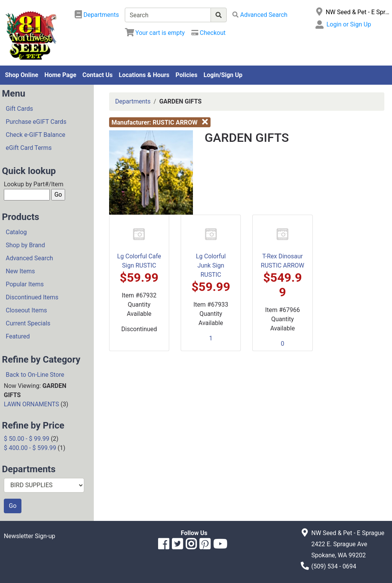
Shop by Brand (25, 245)
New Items (20, 271)
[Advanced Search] (260, 15)
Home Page (60, 75)
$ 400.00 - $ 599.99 (30, 448)
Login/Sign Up (223, 75)
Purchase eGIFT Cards (36, 122)
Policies (187, 75)
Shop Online (22, 75)
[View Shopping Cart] (155, 33)
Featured (18, 336)
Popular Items (25, 284)
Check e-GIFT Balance (35, 135)
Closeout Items (26, 310)
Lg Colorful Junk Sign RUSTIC (211, 265)
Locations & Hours (144, 75)
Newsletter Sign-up (29, 536)
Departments (133, 101)
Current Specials (28, 323)
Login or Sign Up (349, 24)
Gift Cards (19, 109)
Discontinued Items (32, 297)
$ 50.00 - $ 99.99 (27, 439)
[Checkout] (208, 33)
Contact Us (97, 75)
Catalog (16, 232)
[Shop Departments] (97, 15)
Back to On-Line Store (35, 375)
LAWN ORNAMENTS (31, 404)
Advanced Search (29, 258)
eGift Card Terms (29, 148)
